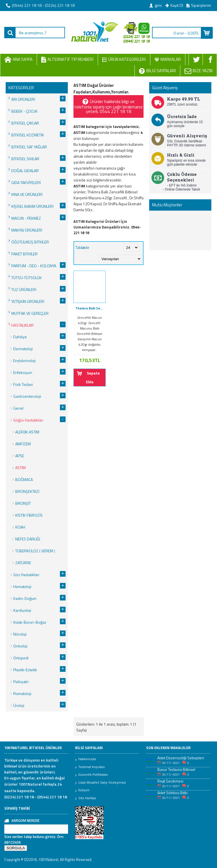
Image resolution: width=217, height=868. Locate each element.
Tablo (80, 247)
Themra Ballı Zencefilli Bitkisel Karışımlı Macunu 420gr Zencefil (91, 308)
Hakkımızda (85, 759)
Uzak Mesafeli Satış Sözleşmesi (100, 783)
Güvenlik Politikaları (92, 775)
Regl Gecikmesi (170, 781)
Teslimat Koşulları (90, 767)
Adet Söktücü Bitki (172, 793)
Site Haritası (86, 798)
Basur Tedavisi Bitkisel (176, 769)
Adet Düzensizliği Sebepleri (181, 758)
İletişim (82, 790)
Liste (85, 247)
